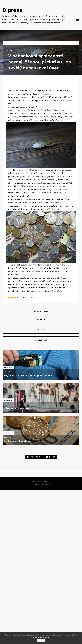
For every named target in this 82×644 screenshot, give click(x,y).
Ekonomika (8, 43)
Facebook (41, 320)
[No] (79, 638)
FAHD (66, 189)
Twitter (41, 330)
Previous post (34, 457)
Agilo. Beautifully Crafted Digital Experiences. (47, 485)
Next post (50, 457)
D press (12, 10)
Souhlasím (41, 640)
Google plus (41, 340)
